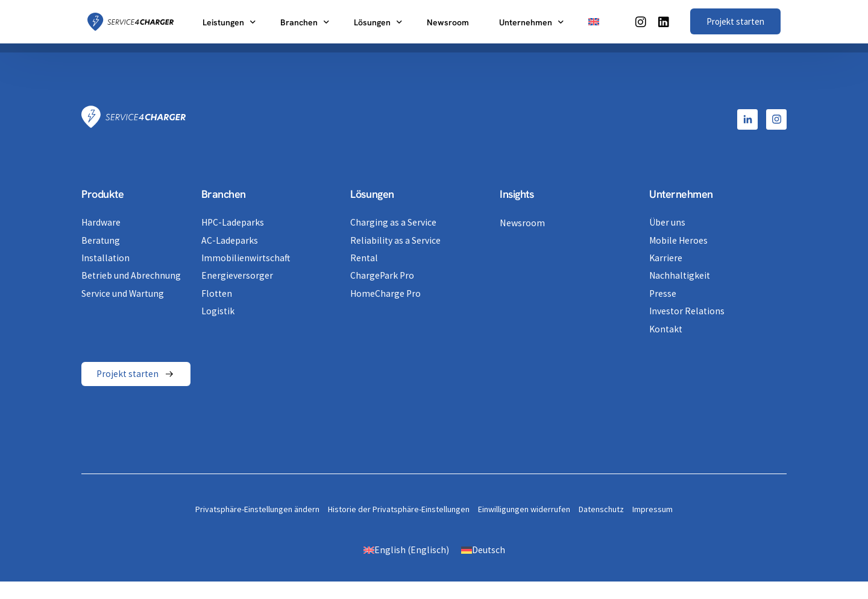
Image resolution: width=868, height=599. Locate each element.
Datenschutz (601, 509)
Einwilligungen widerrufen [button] (524, 509)
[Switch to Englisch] (594, 22)
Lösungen (372, 194)
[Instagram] (641, 21)
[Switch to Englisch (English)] (406, 549)
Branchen (224, 194)
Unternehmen (681, 194)
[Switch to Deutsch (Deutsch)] (483, 549)
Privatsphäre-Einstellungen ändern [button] (257, 509)
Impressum (653, 509)
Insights (517, 194)
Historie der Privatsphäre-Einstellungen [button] (399, 509)
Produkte (102, 194)
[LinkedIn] (664, 21)
